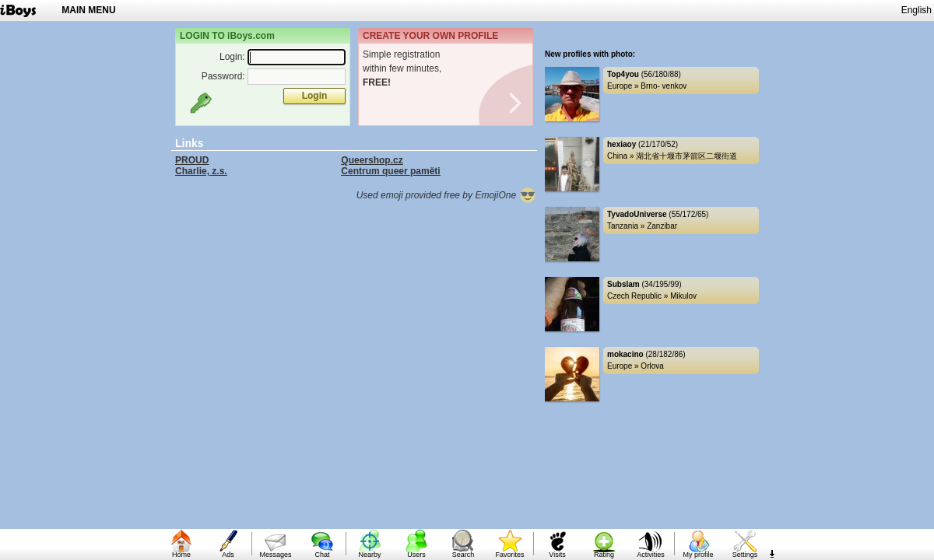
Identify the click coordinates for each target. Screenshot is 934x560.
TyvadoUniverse (637, 214)
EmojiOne (506, 195)
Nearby (369, 555)
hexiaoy (621, 144)
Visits (557, 555)
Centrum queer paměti (390, 171)
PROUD (192, 160)
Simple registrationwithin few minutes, (402, 68)
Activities (651, 555)
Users (416, 555)
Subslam (623, 284)
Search (463, 555)
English (916, 10)
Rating (604, 555)
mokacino (625, 354)
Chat (322, 555)
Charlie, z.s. (201, 171)
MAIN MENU (88, 10)
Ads (228, 555)
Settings (745, 555)
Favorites (509, 555)
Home (181, 555)
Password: (223, 76)
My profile (698, 555)
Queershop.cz (372, 160)
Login (315, 96)
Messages (275, 555)
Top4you (623, 74)
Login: (232, 57)
